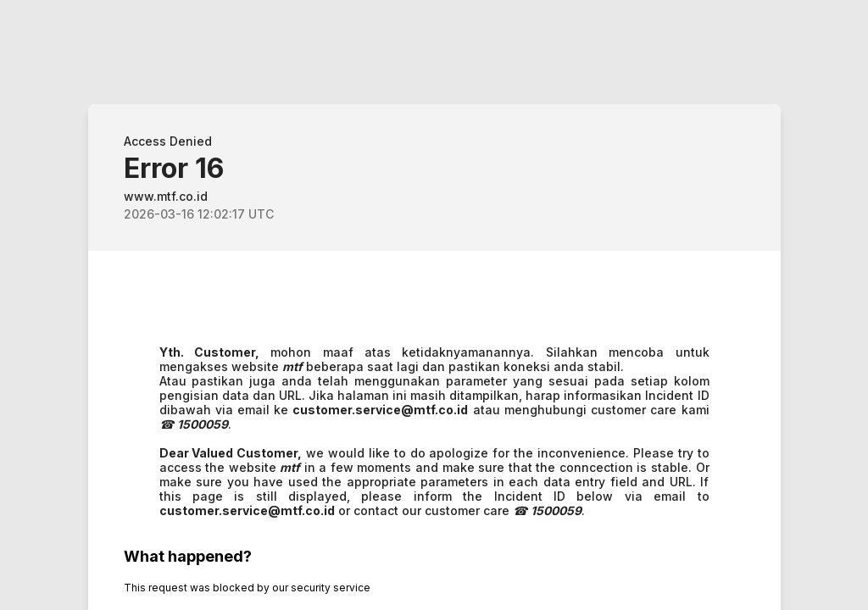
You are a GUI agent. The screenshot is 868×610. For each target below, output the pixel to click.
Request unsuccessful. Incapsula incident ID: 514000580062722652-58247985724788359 (434, 305)
